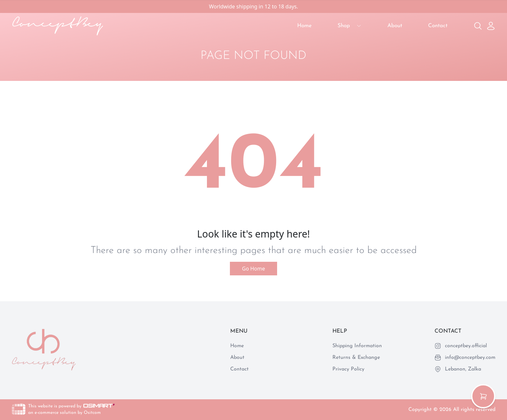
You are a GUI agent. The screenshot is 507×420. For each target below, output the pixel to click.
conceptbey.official (466, 346)
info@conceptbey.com (470, 358)
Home (304, 26)
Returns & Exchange (356, 358)
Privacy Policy (348, 369)
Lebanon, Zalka (463, 369)
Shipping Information (357, 346)
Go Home (253, 269)
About (395, 26)
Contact (438, 26)
